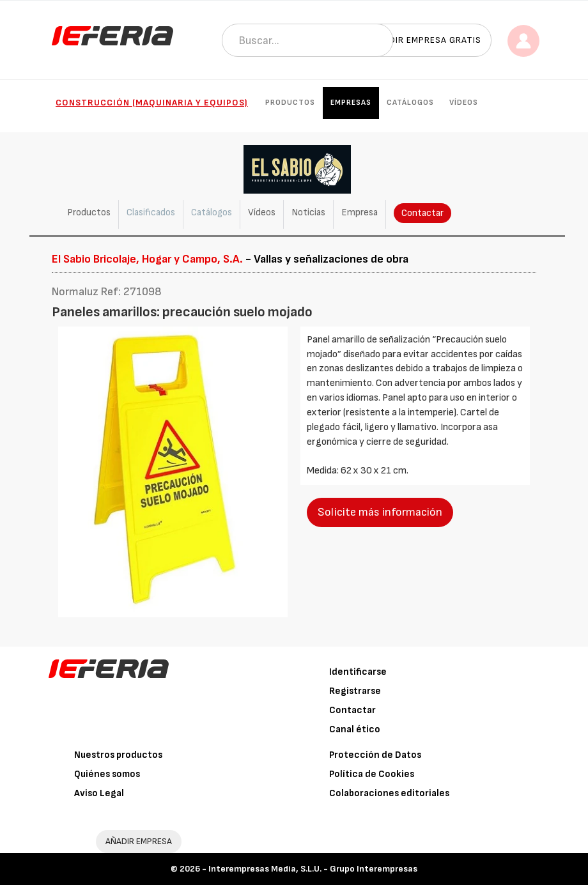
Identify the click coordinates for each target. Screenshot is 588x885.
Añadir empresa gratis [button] (426, 40)
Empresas (351, 103)
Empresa (360, 212)
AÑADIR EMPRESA (139, 841)
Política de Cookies (372, 774)
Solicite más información (380, 512)
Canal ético (355, 729)
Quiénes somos (107, 774)
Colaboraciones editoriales (389, 793)
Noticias (308, 212)
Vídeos (464, 103)
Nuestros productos (118, 755)
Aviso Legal (99, 793)
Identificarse (358, 672)
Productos (290, 103)
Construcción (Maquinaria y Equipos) (152, 103)
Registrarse (355, 691)
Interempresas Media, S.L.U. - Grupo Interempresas (313, 869)
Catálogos (410, 103)
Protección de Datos (375, 755)
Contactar (422, 213)
